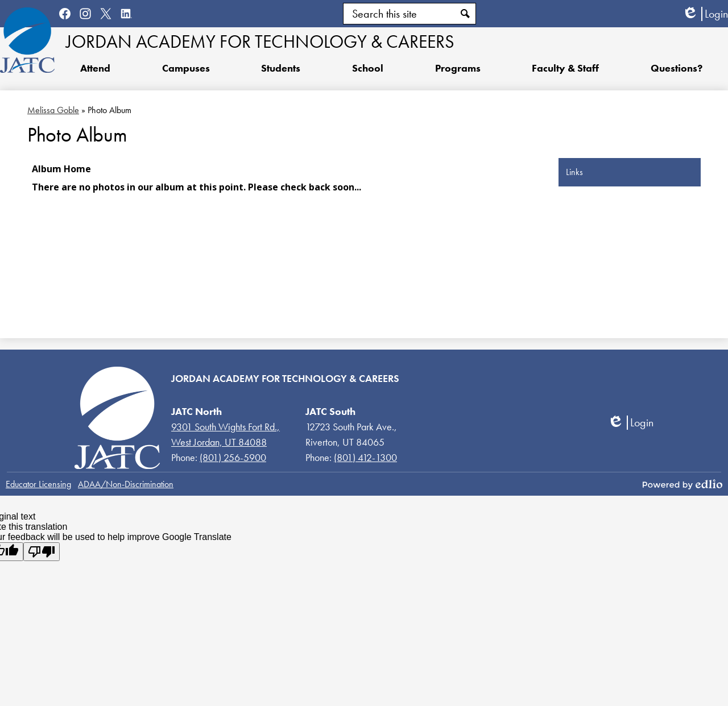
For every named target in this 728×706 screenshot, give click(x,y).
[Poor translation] (42, 552)
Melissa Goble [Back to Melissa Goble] (53, 110)
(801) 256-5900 (233, 457)
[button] (281, 68)
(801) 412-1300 (365, 457)
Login (705, 14)
